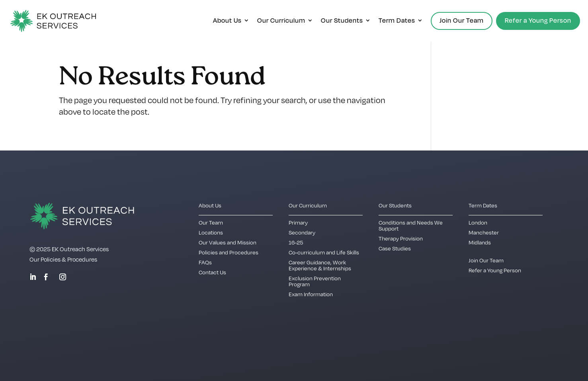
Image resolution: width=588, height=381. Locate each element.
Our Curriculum (281, 21)
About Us (227, 21)
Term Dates (397, 21)
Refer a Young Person (538, 20)
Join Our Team (462, 20)
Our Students (342, 21)
